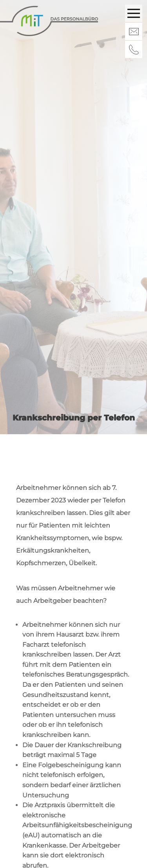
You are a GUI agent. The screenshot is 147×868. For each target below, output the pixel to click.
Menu (135, 9)
